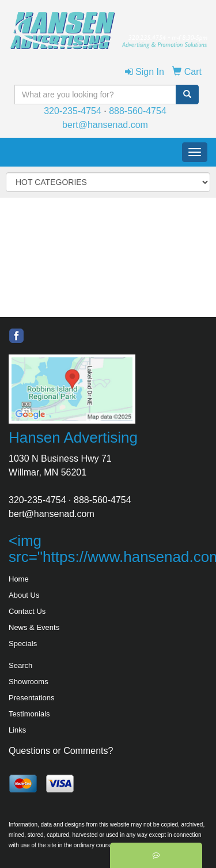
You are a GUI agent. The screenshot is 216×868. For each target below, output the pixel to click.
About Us (24, 595)
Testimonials (29, 714)
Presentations (32, 698)
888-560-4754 (138, 111)
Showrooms (29, 682)
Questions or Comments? (61, 751)
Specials (23, 644)
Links (17, 730)
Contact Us (27, 611)
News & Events (34, 627)
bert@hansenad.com (105, 125)
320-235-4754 (73, 111)
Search (20, 665)
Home (19, 579)
